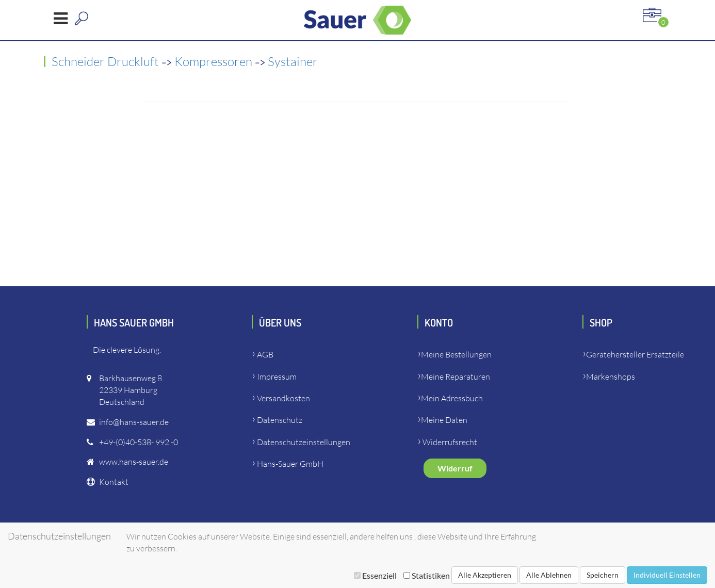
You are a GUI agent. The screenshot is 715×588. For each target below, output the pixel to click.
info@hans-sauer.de (134, 422)
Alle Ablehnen (549, 575)
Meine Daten (444, 420)
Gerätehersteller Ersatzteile (635, 354)
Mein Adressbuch (452, 398)
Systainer (293, 61)
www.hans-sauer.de (134, 462)
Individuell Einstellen (667, 575)
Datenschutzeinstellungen (304, 442)
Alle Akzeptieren (485, 575)
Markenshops (611, 377)
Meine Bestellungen (456, 354)
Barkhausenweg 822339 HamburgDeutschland (131, 390)
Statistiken (427, 575)
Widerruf (455, 468)
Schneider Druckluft (107, 61)
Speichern (603, 575)
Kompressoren (215, 61)
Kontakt (114, 482)
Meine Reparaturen (456, 377)
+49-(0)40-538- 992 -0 (139, 442)
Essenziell (375, 575)
